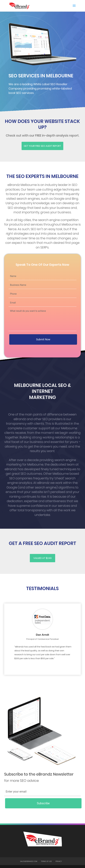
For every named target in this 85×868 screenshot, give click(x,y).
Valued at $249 (42, 558)
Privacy (59, 861)
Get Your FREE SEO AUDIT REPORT (42, 146)
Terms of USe (46, 861)
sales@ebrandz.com (29, 861)
